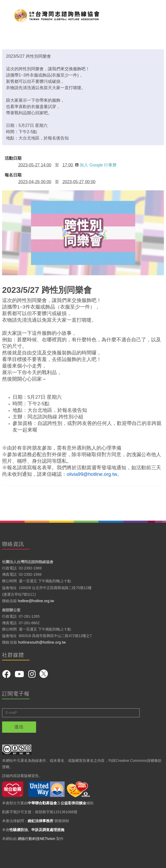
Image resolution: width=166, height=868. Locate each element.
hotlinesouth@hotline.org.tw (42, 642)
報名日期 (13, 175)
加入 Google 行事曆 (96, 165)
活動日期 (13, 158)
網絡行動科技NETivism (36, 839)
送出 (19, 727)
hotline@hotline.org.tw (36, 601)
